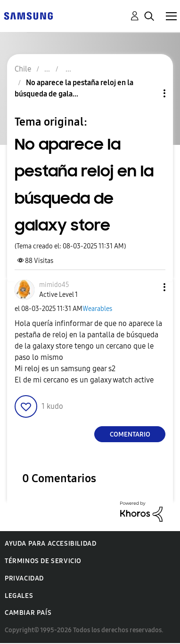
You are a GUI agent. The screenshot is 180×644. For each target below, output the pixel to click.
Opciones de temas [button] (148, 93)
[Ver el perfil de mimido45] (54, 285)
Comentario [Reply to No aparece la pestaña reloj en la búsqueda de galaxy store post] (130, 434)
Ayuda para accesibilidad (50, 544)
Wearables (97, 309)
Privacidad (24, 578)
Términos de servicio (43, 561)
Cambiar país (28, 613)
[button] (149, 287)
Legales (19, 596)
